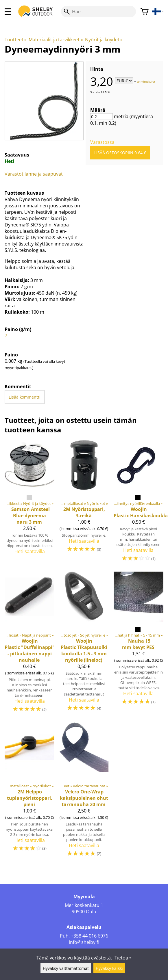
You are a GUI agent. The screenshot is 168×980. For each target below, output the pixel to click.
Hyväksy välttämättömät (66, 968)
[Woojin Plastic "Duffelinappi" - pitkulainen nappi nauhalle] (29, 645)
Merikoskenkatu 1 (84, 905)
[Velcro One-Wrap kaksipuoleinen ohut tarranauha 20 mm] (84, 792)
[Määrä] (101, 117)
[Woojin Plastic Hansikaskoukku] (139, 504)
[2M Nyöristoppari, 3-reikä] (84, 504)
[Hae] (98, 12)
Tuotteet (16, 40)
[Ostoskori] (145, 12)
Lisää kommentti (25, 397)
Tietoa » (123, 958)
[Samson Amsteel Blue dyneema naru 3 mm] (29, 504)
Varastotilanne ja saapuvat (34, 174)
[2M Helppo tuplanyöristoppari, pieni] (29, 792)
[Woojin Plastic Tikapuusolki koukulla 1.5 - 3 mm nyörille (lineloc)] (84, 645)
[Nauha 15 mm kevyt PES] (139, 645)
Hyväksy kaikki (109, 968)
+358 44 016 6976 (89, 936)
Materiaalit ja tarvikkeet (56, 40)
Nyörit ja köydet (104, 40)
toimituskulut (146, 81)
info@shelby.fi (84, 942)
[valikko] (8, 12)
